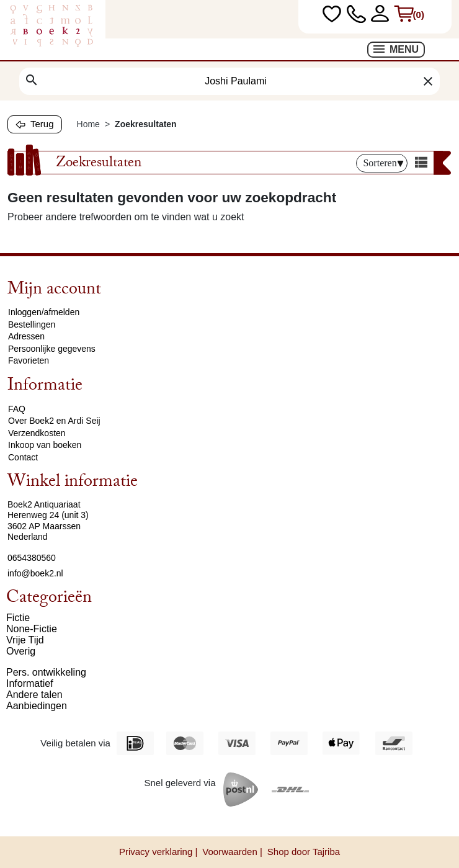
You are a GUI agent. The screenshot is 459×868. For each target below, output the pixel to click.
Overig (21, 651)
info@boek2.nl (35, 573)
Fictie (18, 618)
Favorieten (29, 360)
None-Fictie (32, 629)
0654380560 (32, 558)
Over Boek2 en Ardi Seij (54, 421)
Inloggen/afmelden (44, 312)
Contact (23, 457)
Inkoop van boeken (45, 445)
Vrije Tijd (25, 640)
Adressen (26, 336)
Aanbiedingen (37, 706)
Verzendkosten (37, 433)
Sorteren (383, 163)
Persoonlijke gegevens (52, 349)
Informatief (30, 683)
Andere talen (34, 695)
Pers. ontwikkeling (46, 672)
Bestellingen (32, 324)
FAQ (17, 409)
